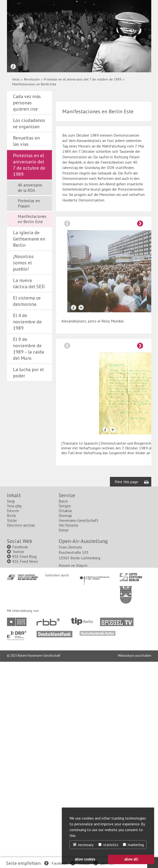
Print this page (126, 482)
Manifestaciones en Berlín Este (32, 219)
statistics (108, 845)
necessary (83, 845)
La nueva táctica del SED (29, 283)
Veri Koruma (68, 525)
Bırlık (11, 515)
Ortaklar (65, 511)
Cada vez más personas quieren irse (27, 103)
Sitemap (65, 515)
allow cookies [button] (85, 859)
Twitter (18, 552)
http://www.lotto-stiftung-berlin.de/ (131, 577)
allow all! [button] (131, 859)
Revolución (32, 79)
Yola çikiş (14, 506)
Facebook (59, 863)
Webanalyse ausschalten (135, 656)
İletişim (65, 506)
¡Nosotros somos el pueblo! (23, 263)
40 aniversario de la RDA (30, 188)
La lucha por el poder (28, 373)
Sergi (11, 501)
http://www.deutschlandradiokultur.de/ (98, 633)
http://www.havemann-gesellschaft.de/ (22, 577)
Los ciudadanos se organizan (29, 123)
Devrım (13, 511)
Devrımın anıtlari (21, 525)
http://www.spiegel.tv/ (119, 620)
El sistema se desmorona (27, 301)
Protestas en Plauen (29, 203)
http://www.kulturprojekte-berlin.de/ (18, 622)
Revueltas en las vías (26, 141)
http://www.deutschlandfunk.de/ (54, 633)
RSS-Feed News (25, 561)
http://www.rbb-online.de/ (49, 622)
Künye (64, 530)
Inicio (16, 79)
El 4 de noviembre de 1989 (27, 322)
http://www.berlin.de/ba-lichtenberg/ (126, 591)
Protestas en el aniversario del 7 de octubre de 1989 (83, 79)
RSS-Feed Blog (24, 556)
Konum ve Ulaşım (73, 565)
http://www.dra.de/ (18, 633)
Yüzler (12, 520)
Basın (63, 501)
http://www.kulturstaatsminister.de (94, 575)
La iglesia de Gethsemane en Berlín (29, 239)
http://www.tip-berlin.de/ (82, 621)
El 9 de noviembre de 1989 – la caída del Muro (28, 349)
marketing (133, 845)
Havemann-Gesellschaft (79, 520)
